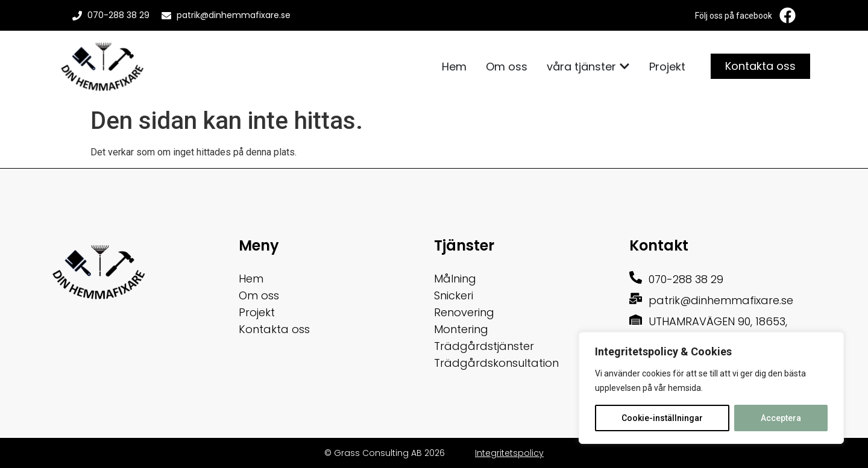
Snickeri (454, 295)
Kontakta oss (274, 329)
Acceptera (781, 418)
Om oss (259, 295)
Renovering (464, 312)
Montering (461, 329)
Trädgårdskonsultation (496, 363)
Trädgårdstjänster (484, 346)
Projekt (257, 312)
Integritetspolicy (509, 453)
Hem (251, 279)
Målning (455, 279)
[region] (711, 388)
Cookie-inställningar (662, 418)
